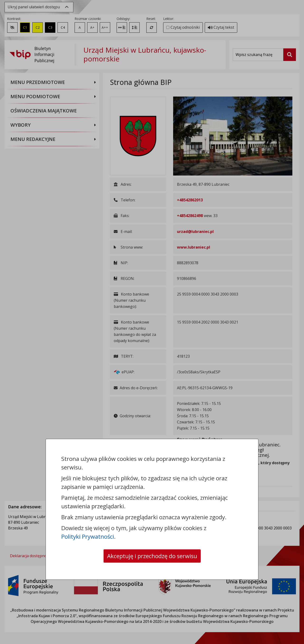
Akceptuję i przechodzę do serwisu (152, 556)
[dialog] (152, 322)
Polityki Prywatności (88, 536)
